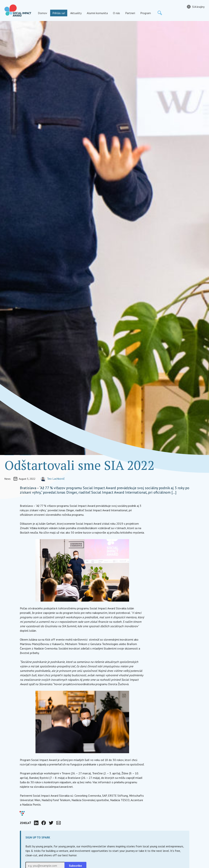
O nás (116, 13)
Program (146, 13)
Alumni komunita (97, 13)
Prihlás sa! (59, 13)
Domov (43, 13)
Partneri (130, 13)
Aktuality (76, 13)
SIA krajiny (198, 7)
